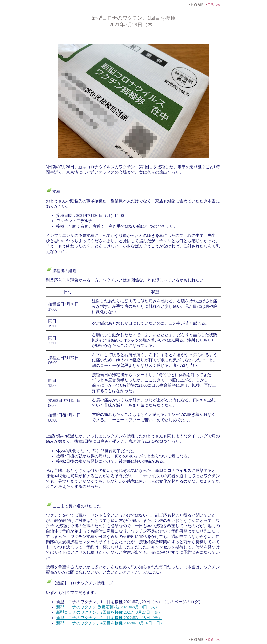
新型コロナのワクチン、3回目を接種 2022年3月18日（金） (109, 618)
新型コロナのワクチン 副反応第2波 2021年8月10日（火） (108, 607)
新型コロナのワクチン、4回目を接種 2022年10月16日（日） (110, 623)
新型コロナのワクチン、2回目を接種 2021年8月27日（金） (109, 612)
